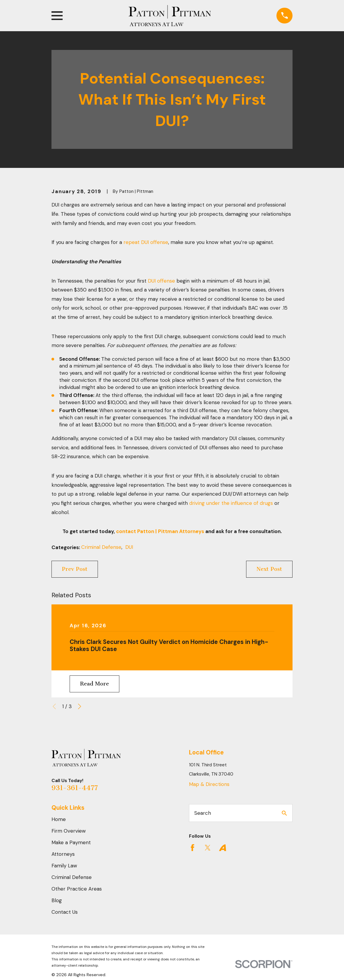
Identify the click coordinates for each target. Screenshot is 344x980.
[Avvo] (223, 848)
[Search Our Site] (284, 813)
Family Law (64, 866)
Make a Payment (71, 842)
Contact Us (65, 912)
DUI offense (161, 281)
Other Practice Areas (77, 889)
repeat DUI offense (146, 242)
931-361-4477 (75, 788)
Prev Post (75, 569)
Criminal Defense (101, 547)
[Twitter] (208, 848)
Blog (57, 900)
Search (203, 813)
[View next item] (80, 706)
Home (59, 819)
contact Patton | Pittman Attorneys (160, 531)
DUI (129, 547)
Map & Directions (209, 784)
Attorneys (63, 854)
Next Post (269, 569)
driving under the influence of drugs (231, 503)
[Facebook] (193, 848)
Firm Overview (69, 831)
